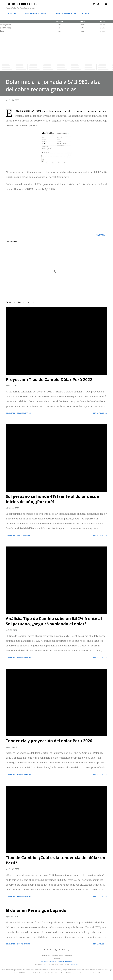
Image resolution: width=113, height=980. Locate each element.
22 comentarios (24, 657)
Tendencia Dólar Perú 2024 (64, 13)
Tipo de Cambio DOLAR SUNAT (35, 13)
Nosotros (85, 13)
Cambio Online (11, 13)
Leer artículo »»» (100, 413)
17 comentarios (24, 896)
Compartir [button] (100, 235)
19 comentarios (24, 774)
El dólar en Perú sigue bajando (36, 910)
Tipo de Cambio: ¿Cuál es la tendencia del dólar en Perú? (56, 860)
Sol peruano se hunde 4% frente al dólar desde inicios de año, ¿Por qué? (52, 499)
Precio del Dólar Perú (22, 4)
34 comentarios (24, 413)
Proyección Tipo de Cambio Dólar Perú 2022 (49, 379)
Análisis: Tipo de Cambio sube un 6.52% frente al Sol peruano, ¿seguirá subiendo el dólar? (54, 621)
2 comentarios (23, 535)
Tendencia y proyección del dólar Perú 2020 (49, 741)
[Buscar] (96, 4)
